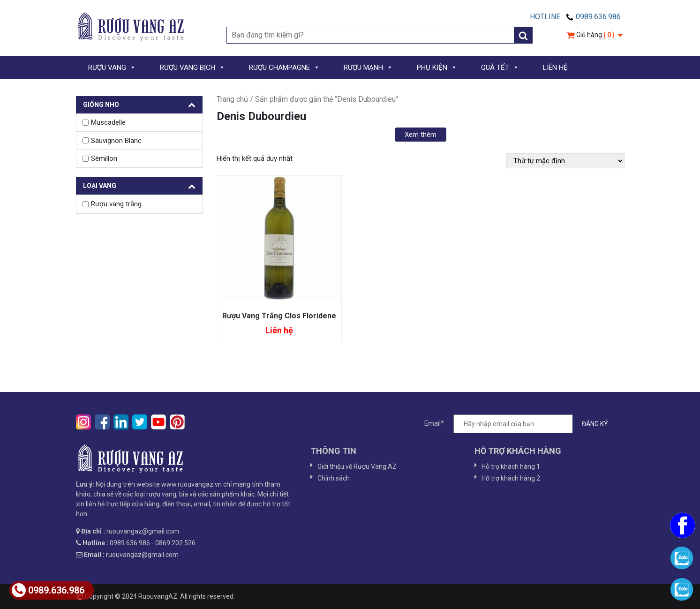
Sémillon (104, 158)
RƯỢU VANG (112, 68)
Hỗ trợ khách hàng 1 (511, 466)
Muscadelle (108, 122)
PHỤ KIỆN (437, 68)
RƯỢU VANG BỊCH (192, 68)
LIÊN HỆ (555, 68)
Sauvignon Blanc (116, 141)
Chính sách (334, 478)
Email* (521, 424)
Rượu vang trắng (116, 204)
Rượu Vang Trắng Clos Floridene (279, 316)
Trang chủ (232, 99)
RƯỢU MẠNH (368, 68)
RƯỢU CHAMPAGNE (284, 68)
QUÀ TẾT (500, 68)
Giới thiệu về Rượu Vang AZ (357, 466)
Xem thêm (421, 135)
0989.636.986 (48, 590)
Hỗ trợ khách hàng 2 (511, 478)
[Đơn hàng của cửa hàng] (565, 161)
